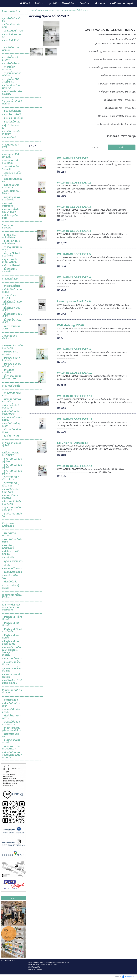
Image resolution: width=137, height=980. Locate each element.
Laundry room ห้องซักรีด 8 (74, 301)
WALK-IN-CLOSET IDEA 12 (75, 419)
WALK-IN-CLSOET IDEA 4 (74, 231)
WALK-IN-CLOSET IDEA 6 (74, 277)
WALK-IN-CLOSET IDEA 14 (75, 466)
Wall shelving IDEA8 (70, 325)
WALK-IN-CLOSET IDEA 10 (75, 373)
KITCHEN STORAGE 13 (72, 443)
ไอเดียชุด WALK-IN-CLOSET (49, 10)
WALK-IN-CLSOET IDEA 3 (74, 207)
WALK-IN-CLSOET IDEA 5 (74, 254)
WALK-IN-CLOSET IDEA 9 (74, 349)
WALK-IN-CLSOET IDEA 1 (74, 158)
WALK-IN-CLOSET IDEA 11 (75, 396)
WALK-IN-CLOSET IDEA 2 (74, 183)
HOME (31, 10)
